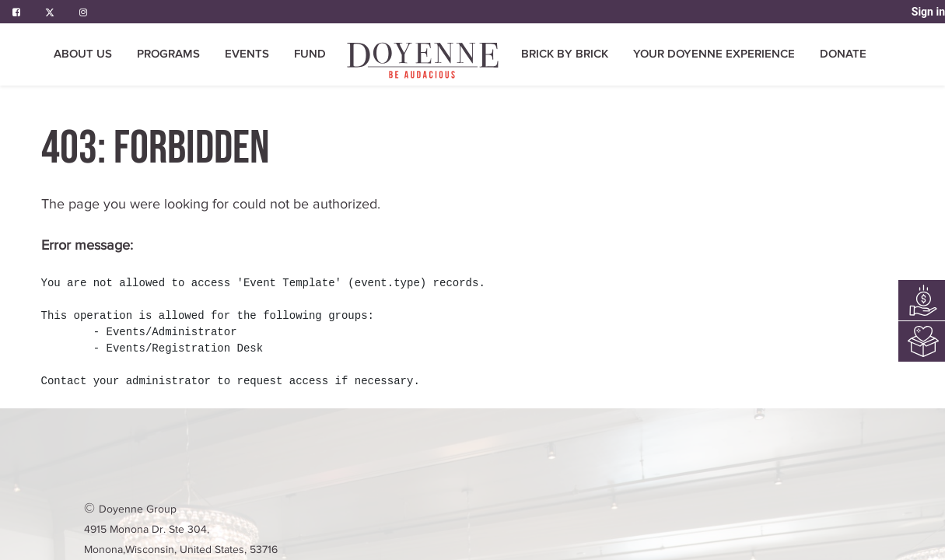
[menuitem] (424, 60)
